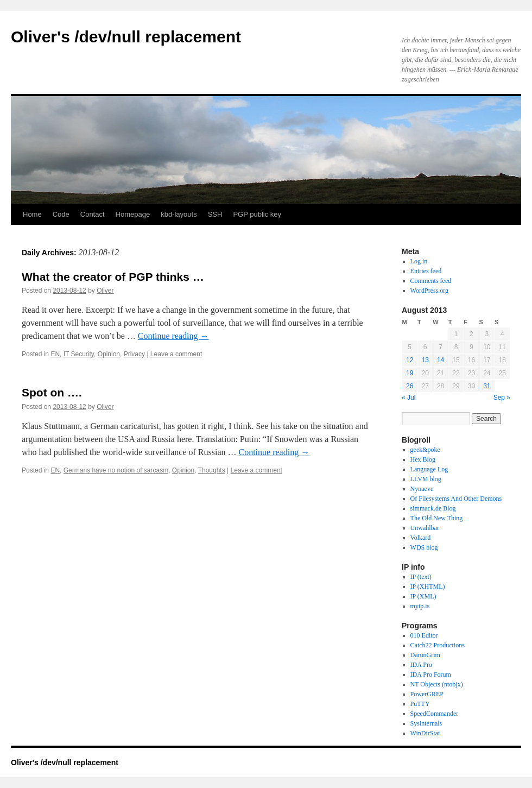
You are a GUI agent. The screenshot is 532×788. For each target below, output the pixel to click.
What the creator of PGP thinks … (113, 277)
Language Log (429, 469)
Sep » (502, 398)
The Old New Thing (437, 518)
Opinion (109, 354)
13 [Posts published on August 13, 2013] (425, 360)
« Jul (408, 398)
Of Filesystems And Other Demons (456, 499)
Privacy (134, 354)
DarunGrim (425, 655)
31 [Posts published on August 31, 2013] (487, 386)
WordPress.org (429, 291)
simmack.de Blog (433, 508)
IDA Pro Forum (431, 674)
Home (32, 214)
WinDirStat (425, 733)
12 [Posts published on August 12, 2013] (410, 360)
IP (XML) (423, 596)
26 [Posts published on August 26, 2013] (410, 386)
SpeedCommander (435, 714)
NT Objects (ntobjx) (437, 684)
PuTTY (420, 704)
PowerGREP (427, 694)
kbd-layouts (179, 214)
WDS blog (424, 547)
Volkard (421, 538)
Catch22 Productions (438, 645)
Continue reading (173, 336)
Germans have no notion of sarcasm (116, 470)
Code (61, 214)
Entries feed (426, 271)
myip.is (420, 606)
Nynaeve (422, 489)
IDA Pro (421, 665)
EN (55, 354)
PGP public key (257, 214)
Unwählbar (425, 528)
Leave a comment (176, 354)
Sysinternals (426, 723)
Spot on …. (52, 392)
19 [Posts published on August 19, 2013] (410, 373)
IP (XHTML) (428, 587)
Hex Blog (423, 459)
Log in (419, 261)
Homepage (133, 214)
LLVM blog (426, 479)
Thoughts (212, 470)
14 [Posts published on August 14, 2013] (441, 360)
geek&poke (425, 450)
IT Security (79, 354)
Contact (93, 214)
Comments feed (431, 281)
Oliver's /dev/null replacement (126, 37)
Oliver (105, 291)
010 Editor (424, 635)
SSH (215, 214)
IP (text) (421, 577)
